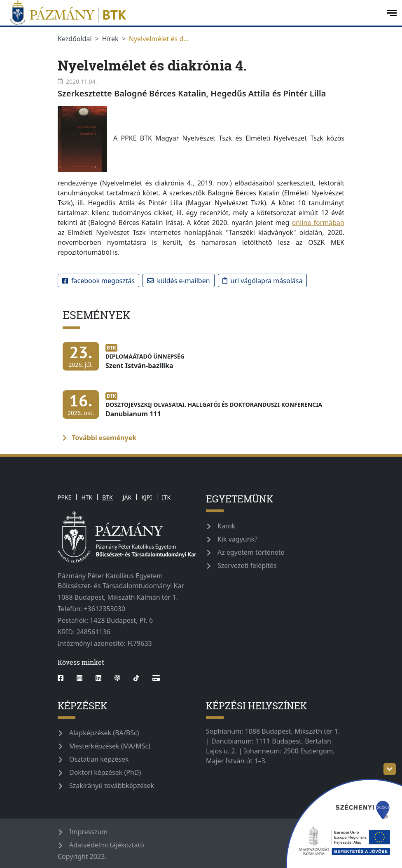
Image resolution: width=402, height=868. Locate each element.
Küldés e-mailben (178, 281)
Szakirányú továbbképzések (112, 786)
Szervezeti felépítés (247, 565)
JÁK (127, 497)
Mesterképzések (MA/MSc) (110, 746)
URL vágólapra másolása (263, 281)
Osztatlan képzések (99, 759)
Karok (226, 526)
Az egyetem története (251, 552)
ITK (166, 497)
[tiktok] (136, 678)
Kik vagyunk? (237, 539)
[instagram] (79, 678)
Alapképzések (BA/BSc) (104, 733)
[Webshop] (156, 678)
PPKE (64, 497)
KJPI (147, 497)
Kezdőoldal (75, 39)
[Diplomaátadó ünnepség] (126, 360)
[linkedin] (98, 678)
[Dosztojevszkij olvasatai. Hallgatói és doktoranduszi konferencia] (194, 409)
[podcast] (117, 678)
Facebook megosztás (98, 281)
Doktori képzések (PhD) (105, 772)
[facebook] (64, 678)
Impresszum (88, 832)
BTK (108, 497)
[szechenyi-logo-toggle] (390, 769)
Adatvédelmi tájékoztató (107, 845)
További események (99, 438)
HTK (87, 497)
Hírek (110, 39)
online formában (318, 223)
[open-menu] (392, 13)
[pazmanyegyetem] (192, 13)
